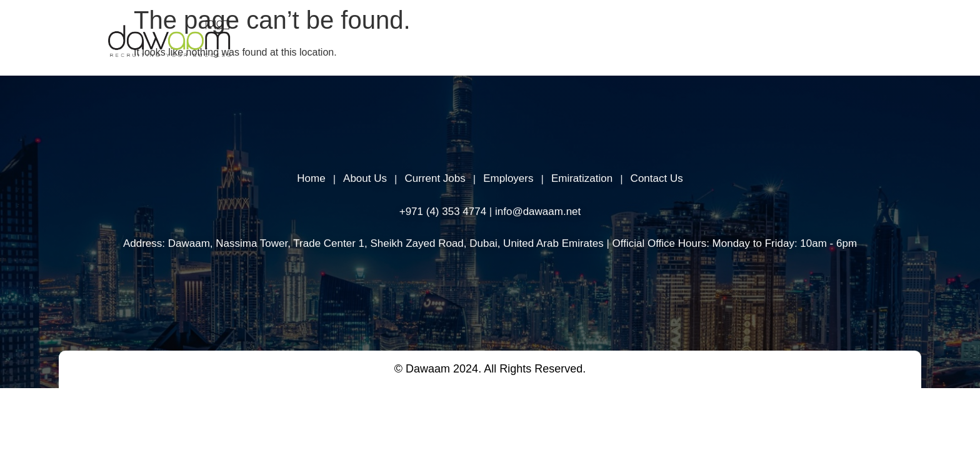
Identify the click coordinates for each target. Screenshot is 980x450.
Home (421, 40)
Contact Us (657, 178)
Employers (549, 40)
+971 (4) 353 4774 (443, 211)
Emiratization (582, 178)
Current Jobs (435, 178)
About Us (480, 40)
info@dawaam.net (538, 211)
